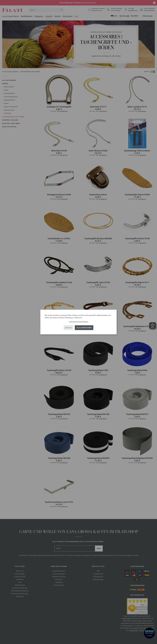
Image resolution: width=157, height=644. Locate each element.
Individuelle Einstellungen (79, 321)
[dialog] (78, 322)
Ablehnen (68, 328)
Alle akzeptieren (84, 328)
